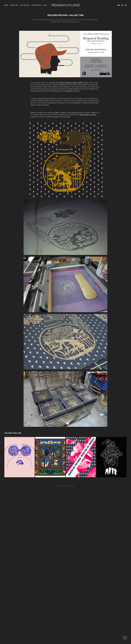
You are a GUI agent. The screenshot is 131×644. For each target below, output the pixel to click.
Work (6, 5)
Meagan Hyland (66, 5)
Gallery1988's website (88, 115)
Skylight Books (66, 83)
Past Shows (25, 5)
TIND (56, 113)
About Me (14, 5)
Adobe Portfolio (70, 486)
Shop (45, 5)
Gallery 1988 (77, 83)
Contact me (36, 5)
